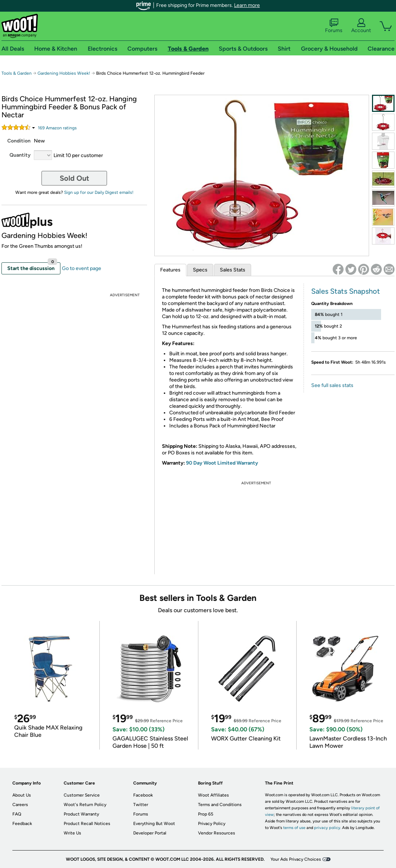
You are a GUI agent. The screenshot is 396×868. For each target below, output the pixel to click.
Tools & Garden (17, 73)
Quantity (20, 155)
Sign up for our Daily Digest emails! (99, 192)
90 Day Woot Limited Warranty (222, 463)
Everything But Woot (154, 824)
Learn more (247, 5)
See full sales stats (332, 385)
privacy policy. (328, 828)
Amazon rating (57, 128)
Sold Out (74, 178)
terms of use (294, 828)
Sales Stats (233, 270)
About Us (22, 795)
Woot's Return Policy (85, 805)
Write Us (72, 833)
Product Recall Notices (87, 824)
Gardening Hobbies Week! (64, 73)
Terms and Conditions (220, 805)
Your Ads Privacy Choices (296, 859)
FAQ (17, 814)
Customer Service (82, 795)
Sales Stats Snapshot (346, 291)
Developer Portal (150, 833)
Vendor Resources (217, 833)
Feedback (22, 824)
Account (361, 26)
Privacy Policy (212, 824)
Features (170, 270)
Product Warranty (81, 814)
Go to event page (82, 268)
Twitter (141, 805)
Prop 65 (206, 814)
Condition (19, 141)
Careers (20, 805)
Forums (334, 26)
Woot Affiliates (213, 795)
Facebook (143, 795)
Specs (200, 270)
